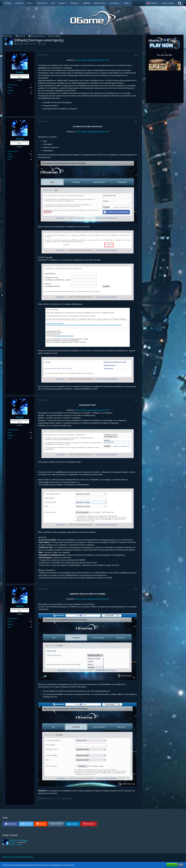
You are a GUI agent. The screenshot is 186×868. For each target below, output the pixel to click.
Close (181, 865)
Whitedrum (58, 798)
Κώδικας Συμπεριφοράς (19, 840)
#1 (136, 55)
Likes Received (12, 85)
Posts (9, 93)
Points (10, 88)
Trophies (10, 90)
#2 (136, 122)
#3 (136, 400)
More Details (172, 865)
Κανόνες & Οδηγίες (16, 845)
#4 (136, 589)
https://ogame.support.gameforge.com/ (91, 60)
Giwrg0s (20, 44)
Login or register (168, 3)
